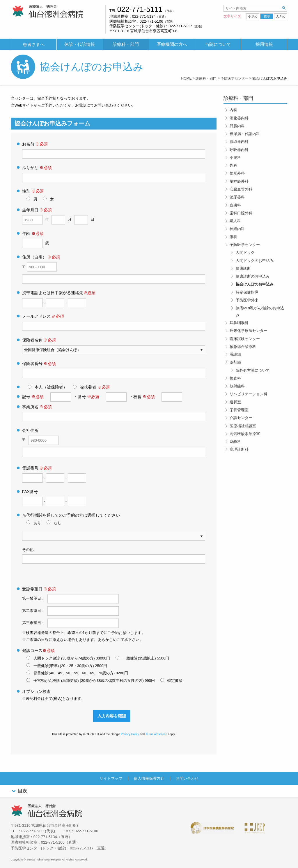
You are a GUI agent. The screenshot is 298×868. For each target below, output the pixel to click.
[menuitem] (34, 45)
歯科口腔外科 (241, 213)
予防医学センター (245, 245)
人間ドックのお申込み (255, 261)
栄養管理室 (239, 410)
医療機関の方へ (172, 44)
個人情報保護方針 (149, 778)
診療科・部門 (126, 44)
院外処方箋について (253, 370)
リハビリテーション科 (249, 394)
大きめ (281, 16)
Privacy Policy (130, 734)
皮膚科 (235, 205)
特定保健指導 (247, 292)
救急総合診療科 (243, 347)
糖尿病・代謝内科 (245, 134)
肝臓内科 (237, 126)
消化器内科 (239, 118)
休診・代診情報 (80, 44)
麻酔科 (235, 442)
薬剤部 (235, 362)
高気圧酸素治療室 (245, 434)
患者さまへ (34, 44)
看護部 (235, 354)
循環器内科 (239, 142)
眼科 (233, 237)
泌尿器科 (237, 197)
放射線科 (237, 386)
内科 (233, 110)
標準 (267, 16)
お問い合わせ (187, 778)
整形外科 (237, 173)
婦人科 (235, 221)
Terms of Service (156, 734)
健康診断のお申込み (253, 276)
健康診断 (243, 268)
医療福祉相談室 (243, 426)
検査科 (235, 378)
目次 (19, 791)
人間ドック (245, 253)
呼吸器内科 (239, 150)
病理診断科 (239, 449)
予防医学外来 (247, 300)
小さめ (253, 16)
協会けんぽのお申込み (255, 284)
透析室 (235, 402)
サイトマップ (111, 778)
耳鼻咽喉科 (239, 323)
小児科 (235, 158)
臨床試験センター (245, 339)
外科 (233, 165)
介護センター (241, 418)
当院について (218, 44)
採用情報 (264, 44)
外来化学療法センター (249, 331)
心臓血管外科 (241, 189)
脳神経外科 (239, 181)
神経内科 (237, 229)
